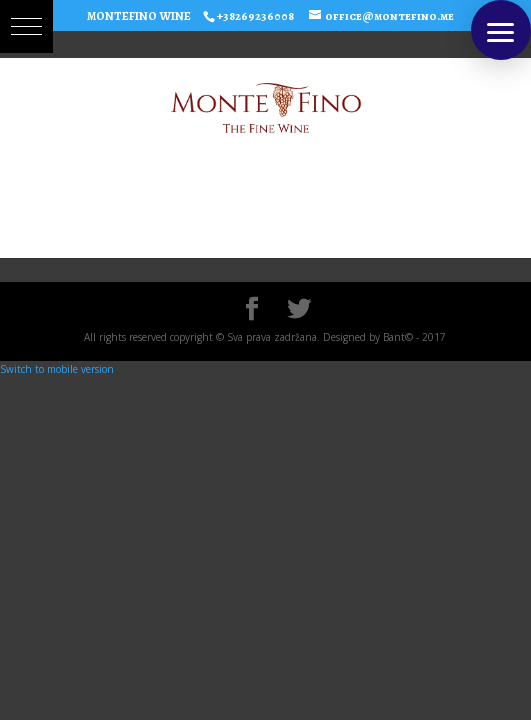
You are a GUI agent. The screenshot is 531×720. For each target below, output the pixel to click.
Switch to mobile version (57, 369)
